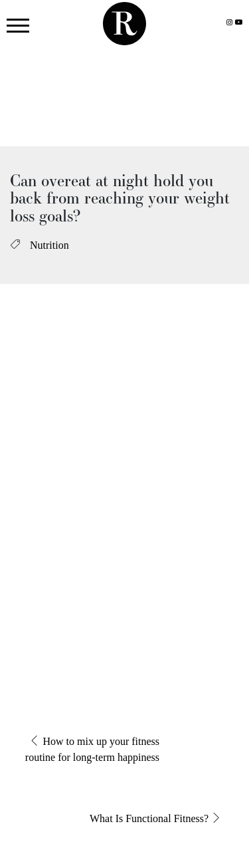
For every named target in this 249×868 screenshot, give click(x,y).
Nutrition (49, 245)
